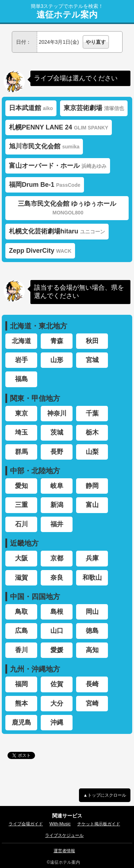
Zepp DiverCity (40, 251)
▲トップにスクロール (105, 795)
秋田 (92, 341)
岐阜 (57, 486)
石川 (21, 524)
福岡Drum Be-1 (45, 185)
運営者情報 (64, 851)
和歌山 (92, 578)
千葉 (92, 413)
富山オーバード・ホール (58, 166)
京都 (57, 558)
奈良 (57, 578)
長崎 (92, 684)
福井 (57, 524)
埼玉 (21, 432)
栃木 (92, 432)
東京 (21, 413)
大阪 (21, 558)
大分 (57, 703)
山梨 (92, 452)
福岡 (21, 684)
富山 (92, 505)
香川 (21, 650)
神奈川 (57, 413)
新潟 (57, 505)
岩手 (21, 360)
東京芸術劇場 (94, 108)
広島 (21, 631)
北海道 (21, 341)
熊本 (21, 703)
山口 (57, 631)
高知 (92, 650)
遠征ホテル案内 (67, 15)
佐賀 (57, 684)
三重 (21, 505)
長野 (57, 452)
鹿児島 (21, 722)
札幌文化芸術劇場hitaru (57, 231)
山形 (57, 360)
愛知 (21, 486)
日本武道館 (31, 108)
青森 (57, 341)
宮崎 (92, 703)
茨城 (57, 432)
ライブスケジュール (64, 835)
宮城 (92, 360)
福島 (21, 379)
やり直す (96, 42)
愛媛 (57, 650)
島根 (57, 612)
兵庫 (92, 558)
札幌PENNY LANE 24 (59, 127)
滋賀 (21, 578)
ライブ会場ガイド (26, 824)
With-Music (60, 824)
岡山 (92, 612)
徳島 (92, 631)
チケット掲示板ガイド (99, 824)
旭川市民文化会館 (44, 146)
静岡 (92, 486)
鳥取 (21, 612)
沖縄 (57, 722)
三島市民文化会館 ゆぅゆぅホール (67, 208)
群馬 (21, 452)
